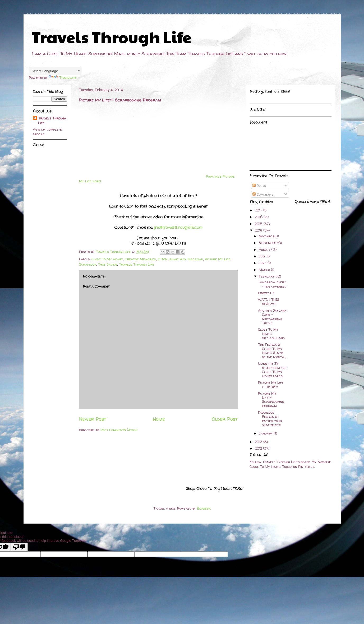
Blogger (204, 508)
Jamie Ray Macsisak (186, 259)
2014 (259, 230)
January (266, 433)
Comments (263, 194)
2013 (259, 442)
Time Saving (108, 264)
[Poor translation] (19, 547)
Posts (259, 186)
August (265, 249)
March (265, 270)
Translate (63, 77)
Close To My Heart (107, 259)
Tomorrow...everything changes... (272, 284)
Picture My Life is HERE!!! (271, 385)
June (263, 263)
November (267, 236)
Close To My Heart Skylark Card (271, 333)
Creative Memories (140, 259)
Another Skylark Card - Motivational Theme (272, 316)
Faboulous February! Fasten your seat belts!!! (270, 419)
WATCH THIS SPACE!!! (269, 302)
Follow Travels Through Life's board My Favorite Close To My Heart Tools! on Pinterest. (290, 464)
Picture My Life (218, 259)
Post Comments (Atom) (119, 430)
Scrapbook (88, 264)
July (263, 256)
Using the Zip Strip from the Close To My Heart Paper (272, 370)
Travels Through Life (111, 37)
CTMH (163, 259)
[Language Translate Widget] (55, 71)
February (267, 276)
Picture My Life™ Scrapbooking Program (271, 399)
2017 (259, 210)
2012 (259, 448)
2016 (259, 217)
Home (159, 419)
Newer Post (93, 419)
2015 (259, 224)
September (268, 243)
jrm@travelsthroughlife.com (178, 228)
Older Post (225, 419)
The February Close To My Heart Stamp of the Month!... (272, 351)
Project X (266, 293)
